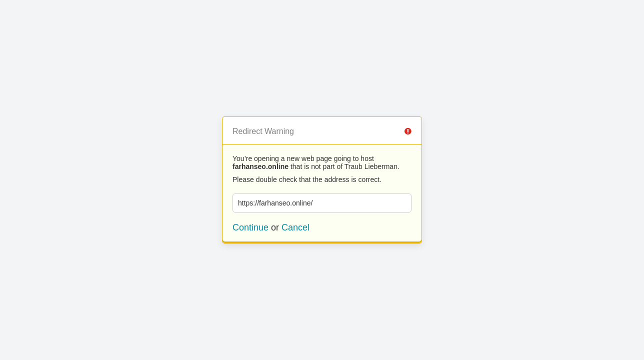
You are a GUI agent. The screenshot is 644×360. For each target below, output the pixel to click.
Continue (250, 227)
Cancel (295, 227)
